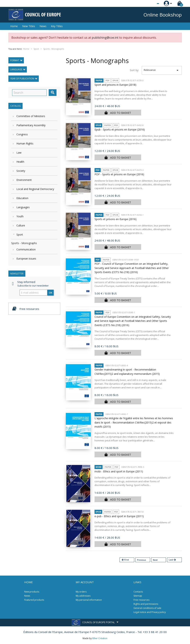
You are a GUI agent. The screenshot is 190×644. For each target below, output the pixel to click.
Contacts (138, 592)
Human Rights (25, 143)
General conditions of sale (147, 608)
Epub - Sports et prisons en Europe (120, 129)
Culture (21, 225)
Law (19, 153)
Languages (23, 207)
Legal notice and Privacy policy (150, 612)
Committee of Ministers (31, 116)
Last (172, 560)
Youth (20, 216)
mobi (99, 467)
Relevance (162, 70)
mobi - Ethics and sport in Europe (119, 471)
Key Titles (57, 26)
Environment (24, 180)
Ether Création (100, 638)
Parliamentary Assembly (31, 125)
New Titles (29, 26)
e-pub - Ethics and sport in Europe (119, 516)
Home (14, 26)
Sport (20, 235)
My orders (81, 592)
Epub (115, 80)
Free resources (141, 600)
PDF (107, 80)
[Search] (29, 93)
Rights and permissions (146, 604)
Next (155, 560)
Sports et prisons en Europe (116, 219)
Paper (99, 80)
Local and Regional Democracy (35, 189)
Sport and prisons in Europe (115, 85)
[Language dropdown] (151, 4)
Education (22, 198)
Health (20, 162)
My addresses (83, 596)
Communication (26, 249)
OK (51, 293)
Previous (142, 560)
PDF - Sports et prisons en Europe (119, 174)
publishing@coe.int (105, 38)
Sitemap (138, 596)
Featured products (34, 600)
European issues (26, 259)
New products (32, 592)
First (125, 560)
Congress (22, 134)
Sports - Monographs (24, 243)
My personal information (89, 600)
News (43, 26)
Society (21, 171)
